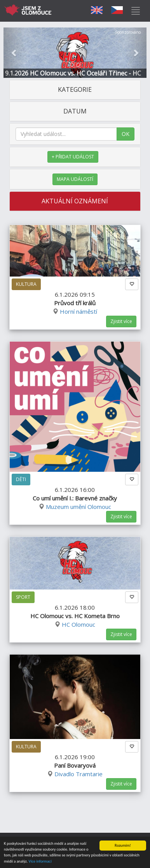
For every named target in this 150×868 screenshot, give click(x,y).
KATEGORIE (75, 89)
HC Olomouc (78, 624)
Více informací (40, 862)
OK (126, 134)
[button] (14, 53)
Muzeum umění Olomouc (78, 507)
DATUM (75, 111)
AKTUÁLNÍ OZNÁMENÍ (75, 201)
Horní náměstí (78, 311)
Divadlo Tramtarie (78, 774)
